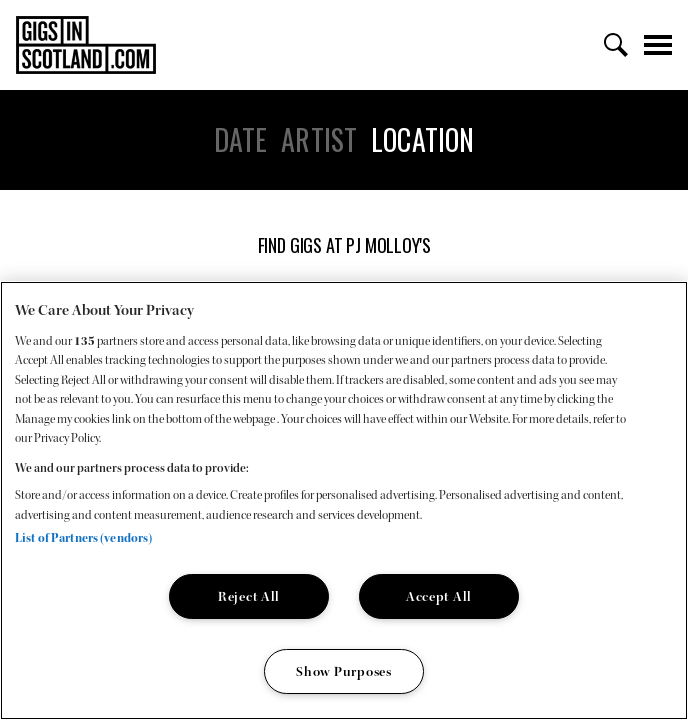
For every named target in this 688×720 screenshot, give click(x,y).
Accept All (439, 596)
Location (422, 140)
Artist (319, 140)
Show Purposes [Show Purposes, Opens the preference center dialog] (343, 671)
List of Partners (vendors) (83, 538)
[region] (344, 500)
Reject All (249, 596)
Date (241, 140)
